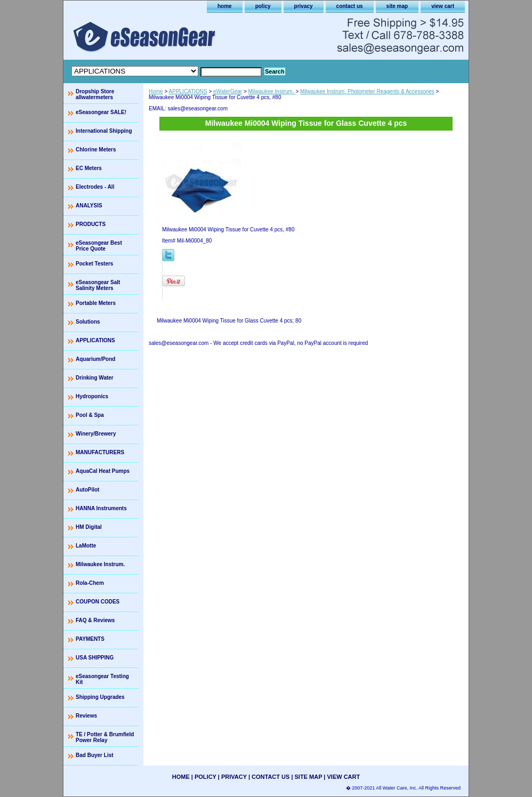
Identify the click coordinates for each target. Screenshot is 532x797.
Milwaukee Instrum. (272, 91)
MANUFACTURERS (100, 452)
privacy (304, 6)
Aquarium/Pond (95, 359)
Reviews (86, 716)
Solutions (88, 322)
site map (397, 6)
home (225, 6)
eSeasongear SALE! (101, 112)
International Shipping (104, 131)
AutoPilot (87, 490)
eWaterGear (228, 91)
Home (156, 91)
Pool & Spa (90, 415)
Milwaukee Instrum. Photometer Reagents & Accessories (367, 91)
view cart (443, 6)
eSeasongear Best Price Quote (99, 246)
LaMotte (86, 546)
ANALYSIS (89, 206)
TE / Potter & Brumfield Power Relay (105, 737)
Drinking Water (95, 378)
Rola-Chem (90, 583)
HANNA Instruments (101, 508)
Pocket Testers (94, 264)
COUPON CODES (98, 602)
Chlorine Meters (96, 150)
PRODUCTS (91, 224)
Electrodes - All (95, 187)
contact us (350, 6)
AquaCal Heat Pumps (103, 471)
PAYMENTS (90, 639)
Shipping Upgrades (100, 697)
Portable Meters (96, 303)
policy (263, 6)
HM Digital (89, 527)
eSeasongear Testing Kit (102, 679)
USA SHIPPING (95, 658)
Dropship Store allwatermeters (95, 94)
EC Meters (89, 168)
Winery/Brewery (96, 434)
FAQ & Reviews (95, 620)
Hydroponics (92, 396)
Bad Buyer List (95, 755)
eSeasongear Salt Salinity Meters (98, 285)
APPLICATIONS (188, 91)
